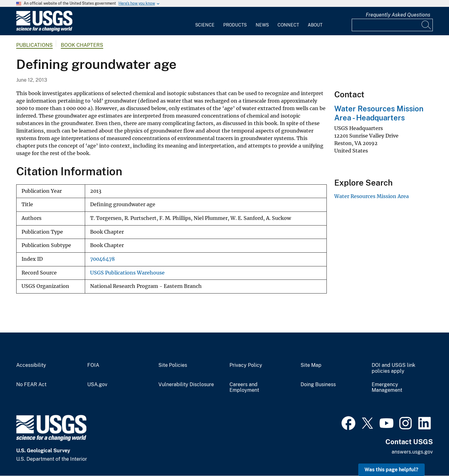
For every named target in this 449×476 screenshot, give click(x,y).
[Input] (392, 25)
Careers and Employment (244, 388)
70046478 (102, 259)
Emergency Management (387, 388)
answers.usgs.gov (412, 452)
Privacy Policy (246, 365)
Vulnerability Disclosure (186, 385)
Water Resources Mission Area (372, 196)
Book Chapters (82, 45)
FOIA (93, 365)
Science (205, 25)
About (315, 25)
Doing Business (318, 385)
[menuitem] (205, 21)
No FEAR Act (31, 385)
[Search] (427, 25)
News (262, 25)
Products (235, 25)
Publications (34, 45)
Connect (288, 25)
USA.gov (97, 385)
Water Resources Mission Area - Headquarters (379, 113)
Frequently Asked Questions (398, 15)
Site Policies (173, 365)
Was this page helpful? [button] (391, 470)
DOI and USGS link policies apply (393, 368)
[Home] (44, 30)
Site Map (311, 365)
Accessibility (31, 365)
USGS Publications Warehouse (127, 273)
